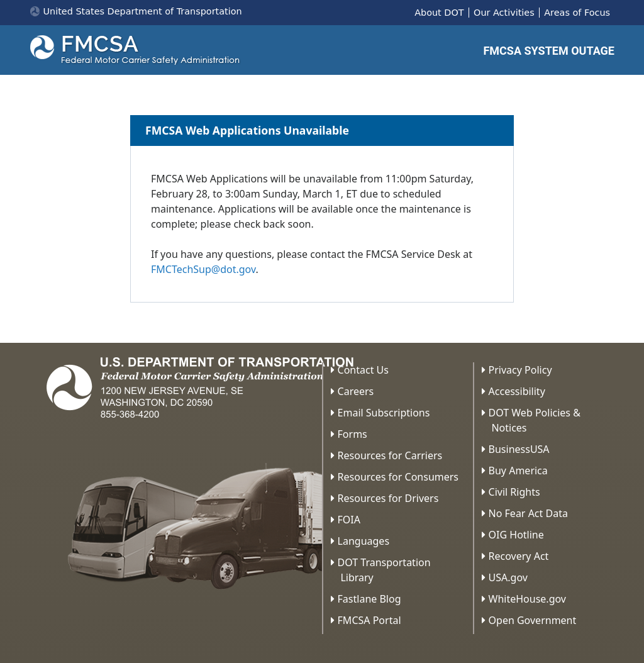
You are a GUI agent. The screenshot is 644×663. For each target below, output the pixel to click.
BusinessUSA (519, 449)
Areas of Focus (577, 13)
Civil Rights (514, 492)
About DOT (439, 13)
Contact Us (363, 370)
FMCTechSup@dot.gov (203, 269)
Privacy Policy (520, 370)
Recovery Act (519, 556)
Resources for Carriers (390, 455)
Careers (356, 391)
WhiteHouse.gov (527, 599)
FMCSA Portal (369, 620)
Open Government (533, 620)
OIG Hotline (516, 535)
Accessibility (517, 391)
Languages (364, 541)
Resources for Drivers (388, 498)
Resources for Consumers (398, 477)
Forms (353, 434)
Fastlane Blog (369, 599)
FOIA (349, 520)
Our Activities (504, 13)
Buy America (518, 471)
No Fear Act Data (528, 513)
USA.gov (508, 577)
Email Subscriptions (384, 413)
